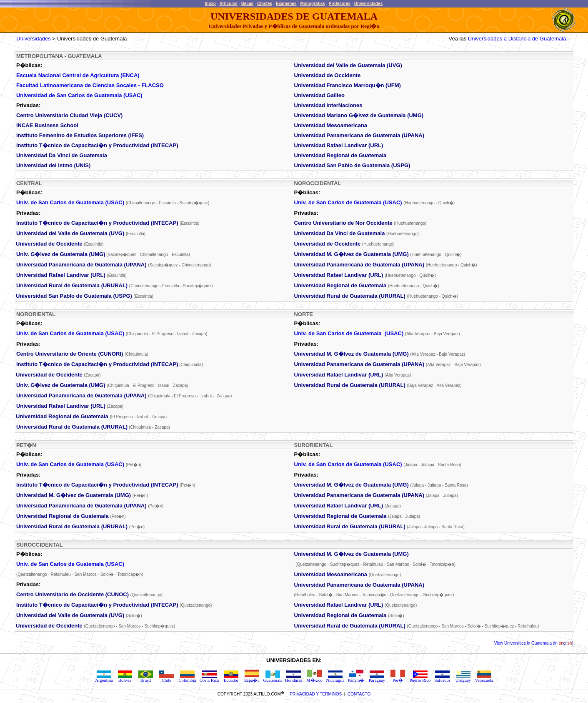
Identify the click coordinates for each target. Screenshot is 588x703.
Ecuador (231, 678)
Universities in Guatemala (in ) (538, 643)
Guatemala (273, 678)
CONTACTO (359, 694)
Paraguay (377, 678)
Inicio (210, 4)
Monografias (312, 4)
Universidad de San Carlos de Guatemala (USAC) (79, 95)
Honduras (294, 678)
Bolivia (125, 678)
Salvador (443, 678)
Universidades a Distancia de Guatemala (517, 39)
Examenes (286, 4)
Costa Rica (209, 678)
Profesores (340, 4)
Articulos (228, 4)
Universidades (368, 4)
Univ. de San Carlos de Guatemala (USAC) (70, 202)
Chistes (265, 4)
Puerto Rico (420, 678)
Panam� (356, 678)
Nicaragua (335, 678)
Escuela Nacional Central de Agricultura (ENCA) (78, 75)
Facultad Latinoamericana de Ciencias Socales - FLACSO (90, 85)
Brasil (146, 678)
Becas (247, 4)
